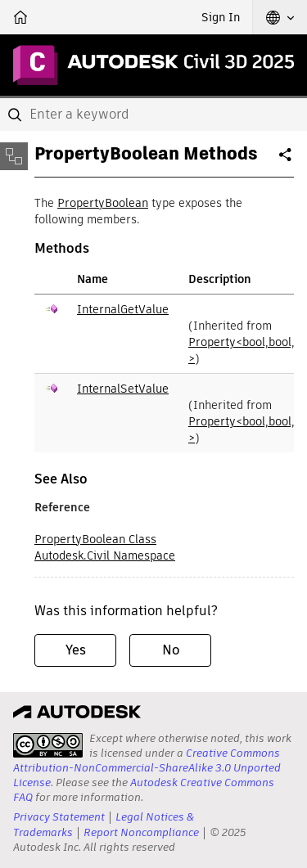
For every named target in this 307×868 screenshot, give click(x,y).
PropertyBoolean (103, 203)
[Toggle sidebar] (14, 156)
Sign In (221, 17)
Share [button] (287, 161)
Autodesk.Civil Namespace (105, 555)
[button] (280, 17)
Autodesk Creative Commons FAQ (144, 790)
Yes (76, 650)
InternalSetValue (123, 389)
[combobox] (153, 115)
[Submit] (16, 115)
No (171, 650)
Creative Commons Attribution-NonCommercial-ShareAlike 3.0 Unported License (147, 768)
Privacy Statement (59, 817)
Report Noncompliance (141, 832)
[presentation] (48, 745)
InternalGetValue (123, 309)
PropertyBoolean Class (95, 539)
